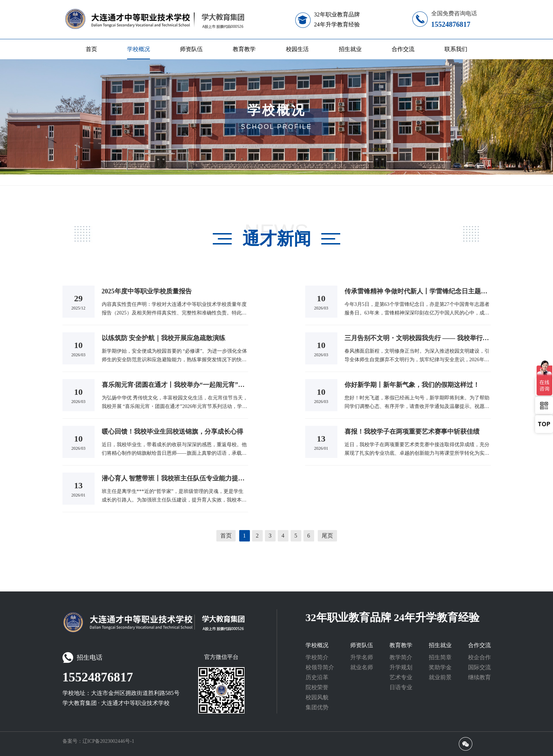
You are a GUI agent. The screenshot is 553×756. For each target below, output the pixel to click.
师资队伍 (191, 49)
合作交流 (403, 49)
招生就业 (350, 49)
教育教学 (244, 49)
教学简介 (401, 657)
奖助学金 (440, 667)
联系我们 (456, 49)
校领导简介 (320, 667)
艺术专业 (401, 677)
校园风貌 (317, 697)
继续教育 (479, 677)
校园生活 (297, 49)
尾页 (327, 536)
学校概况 (139, 49)
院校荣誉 (317, 687)
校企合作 (479, 657)
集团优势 (317, 707)
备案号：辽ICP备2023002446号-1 (98, 741)
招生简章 (440, 657)
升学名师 (362, 657)
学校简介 (317, 657)
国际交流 (479, 667)
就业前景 (440, 677)
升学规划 (401, 667)
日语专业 (401, 687)
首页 (91, 49)
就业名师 (362, 667)
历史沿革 (317, 677)
